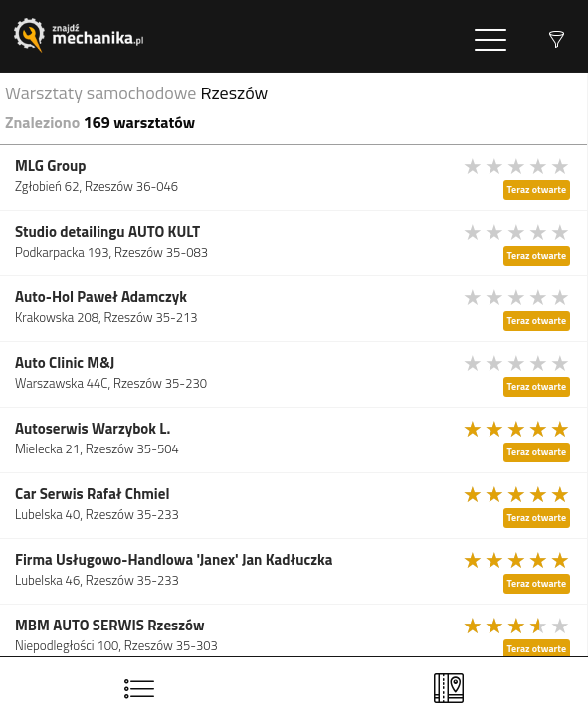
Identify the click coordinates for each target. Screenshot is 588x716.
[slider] (517, 166)
